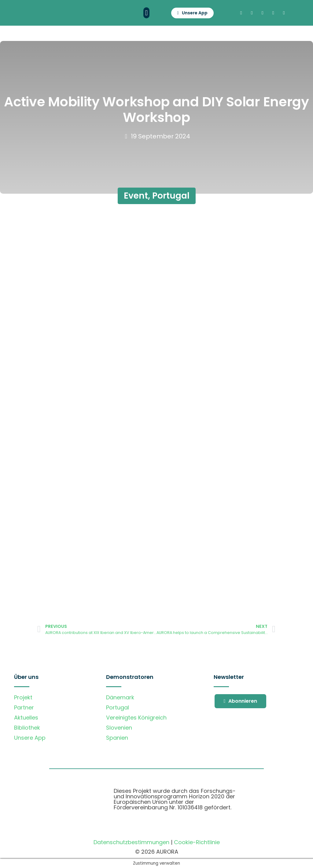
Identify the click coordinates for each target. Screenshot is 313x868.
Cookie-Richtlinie (197, 842)
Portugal (171, 196)
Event (136, 196)
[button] (147, 13)
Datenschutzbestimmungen (131, 842)
